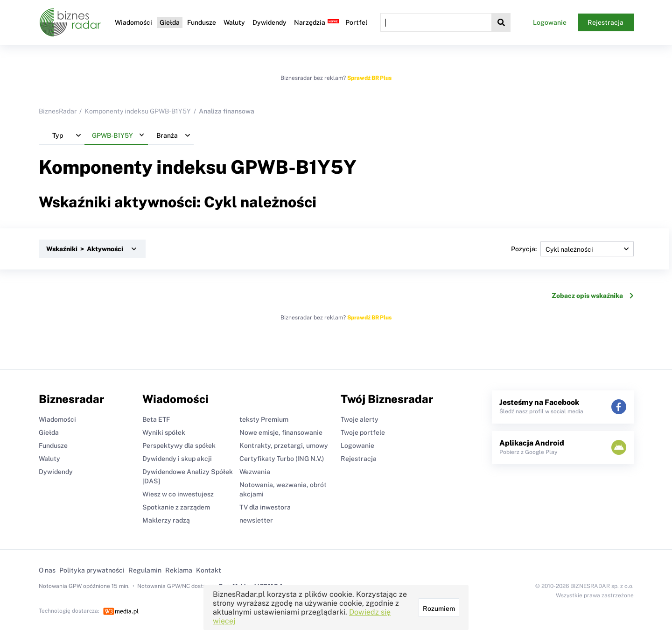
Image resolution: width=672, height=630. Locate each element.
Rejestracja (605, 22)
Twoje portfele (363, 432)
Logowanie (550, 22)
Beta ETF (156, 419)
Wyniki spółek (164, 432)
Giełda (170, 22)
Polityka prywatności (92, 570)
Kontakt (209, 570)
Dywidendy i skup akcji (177, 459)
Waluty (234, 22)
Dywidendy (269, 22)
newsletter (256, 520)
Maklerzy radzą (166, 520)
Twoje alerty (360, 419)
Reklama (179, 570)
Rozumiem (439, 609)
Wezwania (255, 472)
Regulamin (145, 570)
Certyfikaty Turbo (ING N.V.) (282, 459)
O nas (47, 570)
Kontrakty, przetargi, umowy (284, 446)
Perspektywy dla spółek (179, 446)
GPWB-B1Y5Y (294, 167)
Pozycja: (572, 249)
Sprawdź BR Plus (369, 78)
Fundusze (202, 22)
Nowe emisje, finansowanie (281, 432)
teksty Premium (264, 419)
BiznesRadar (58, 111)
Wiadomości (133, 22)
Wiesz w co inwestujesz (178, 494)
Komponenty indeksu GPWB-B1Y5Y (138, 111)
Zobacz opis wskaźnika (593, 296)
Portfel (356, 22)
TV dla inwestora (265, 507)
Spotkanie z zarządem (176, 507)
